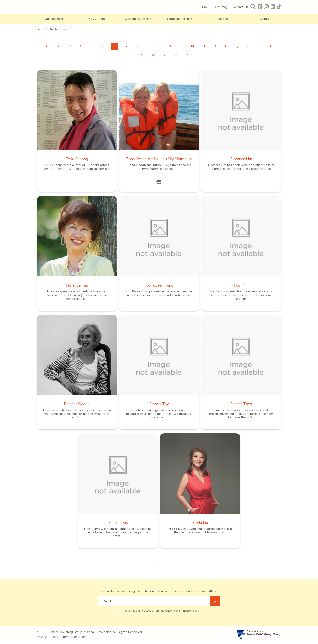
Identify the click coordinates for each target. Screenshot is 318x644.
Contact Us (240, 7)
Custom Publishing (138, 19)
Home (40, 29)
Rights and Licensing (180, 19)
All (47, 46)
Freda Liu (200, 523)
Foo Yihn (241, 285)
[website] (159, 182)
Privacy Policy (190, 611)
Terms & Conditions (73, 637)
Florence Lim (241, 159)
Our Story (220, 7)
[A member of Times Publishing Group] (259, 634)
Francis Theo (241, 404)
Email (107, 602)
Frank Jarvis (118, 523)
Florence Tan (77, 285)
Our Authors (96, 19)
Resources (222, 19)
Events (264, 19)
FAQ (205, 7)
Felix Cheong (77, 159)
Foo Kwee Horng (159, 285)
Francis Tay (159, 404)
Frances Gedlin (77, 404)
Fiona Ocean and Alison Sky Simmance (159, 159)
